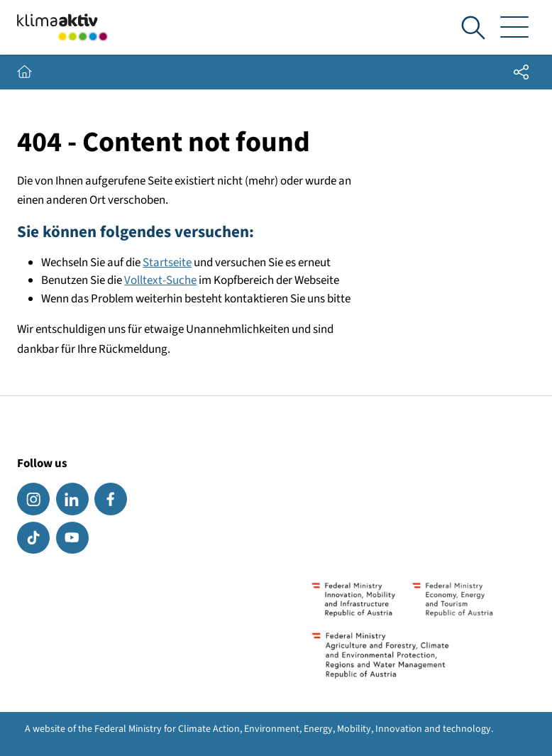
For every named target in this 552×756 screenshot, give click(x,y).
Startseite (167, 263)
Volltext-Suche (160, 280)
